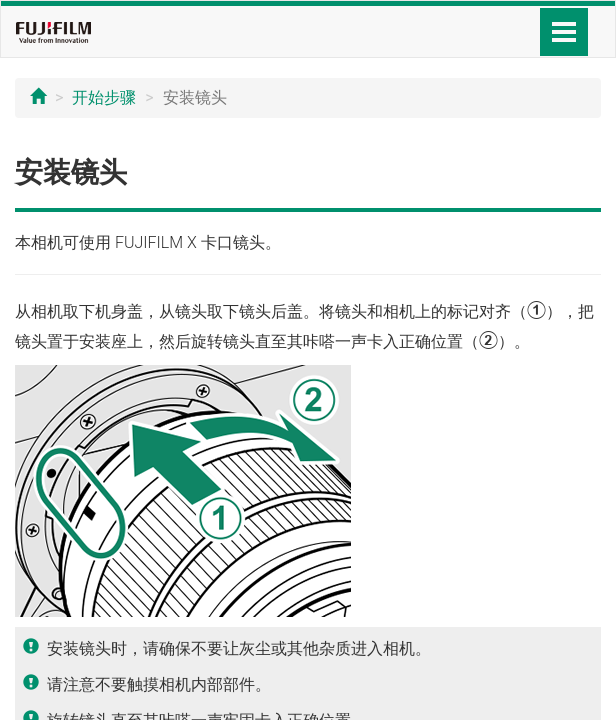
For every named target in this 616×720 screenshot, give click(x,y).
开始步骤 (104, 97)
